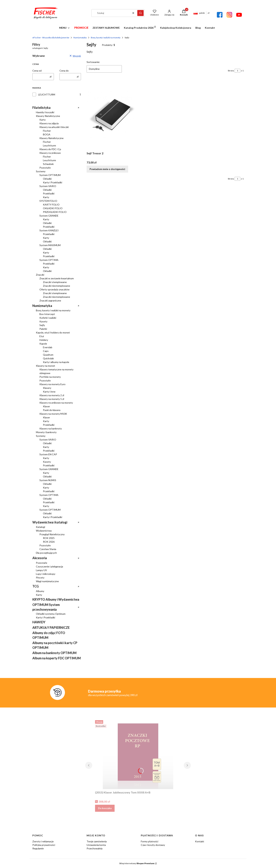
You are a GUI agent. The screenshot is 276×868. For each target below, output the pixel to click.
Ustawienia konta (96, 845)
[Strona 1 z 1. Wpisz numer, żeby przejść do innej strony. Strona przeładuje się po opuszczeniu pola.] (237, 71)
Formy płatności (150, 841)
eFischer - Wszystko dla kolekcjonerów (51, 38)
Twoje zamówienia (97, 841)
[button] (140, 13)
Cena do (64, 71)
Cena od (37, 71)
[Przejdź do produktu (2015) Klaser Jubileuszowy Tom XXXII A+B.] (138, 754)
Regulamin (38, 848)
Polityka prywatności (44, 845)
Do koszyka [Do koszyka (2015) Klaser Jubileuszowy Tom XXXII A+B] (105, 808)
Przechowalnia (95, 848)
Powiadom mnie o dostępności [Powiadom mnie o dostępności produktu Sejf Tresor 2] (107, 169)
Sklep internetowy (137, 863)
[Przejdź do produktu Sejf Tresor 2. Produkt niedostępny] (111, 115)
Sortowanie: (93, 62)
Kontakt (200, 841)
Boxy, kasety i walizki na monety (106, 38)
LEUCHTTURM (47, 94)
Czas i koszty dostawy (153, 845)
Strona (231, 71)
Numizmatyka (80, 38)
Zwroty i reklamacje (43, 841)
